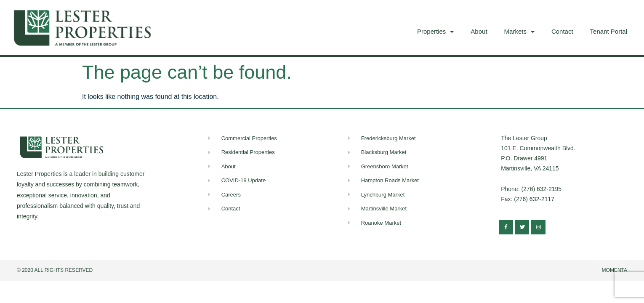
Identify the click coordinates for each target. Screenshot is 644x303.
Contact (562, 31)
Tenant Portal (609, 31)
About (479, 31)
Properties (435, 32)
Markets (519, 32)
